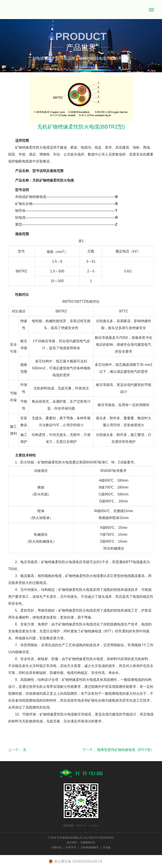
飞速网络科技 (87, 842)
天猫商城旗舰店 (90, 847)
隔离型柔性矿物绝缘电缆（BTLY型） (126, 750)
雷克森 (107, 847)
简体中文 (81, 826)
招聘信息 (57, 847)
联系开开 (71, 847)
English (95, 826)
